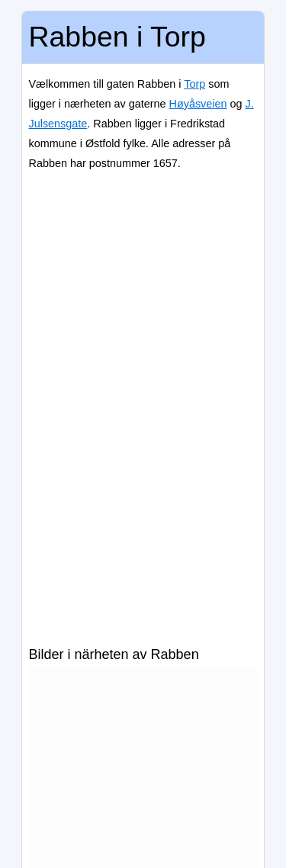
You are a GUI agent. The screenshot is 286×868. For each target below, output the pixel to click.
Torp (194, 84)
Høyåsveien (198, 104)
